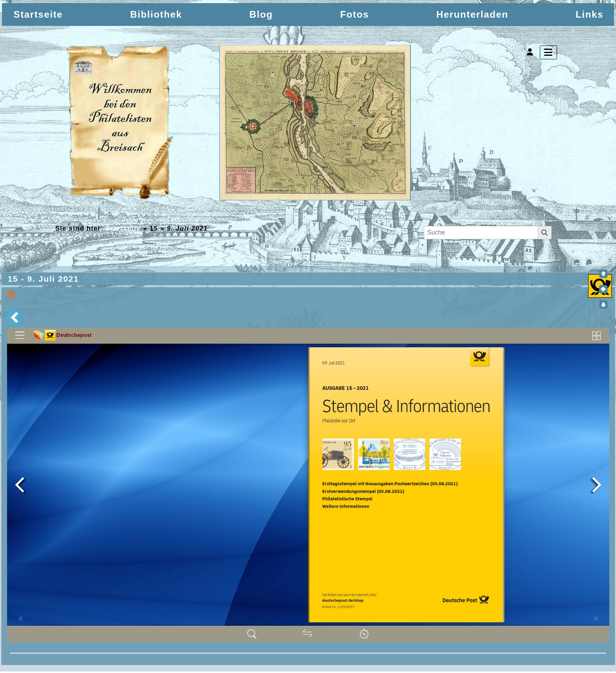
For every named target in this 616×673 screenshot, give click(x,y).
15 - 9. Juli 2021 (45, 280)
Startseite (124, 228)
